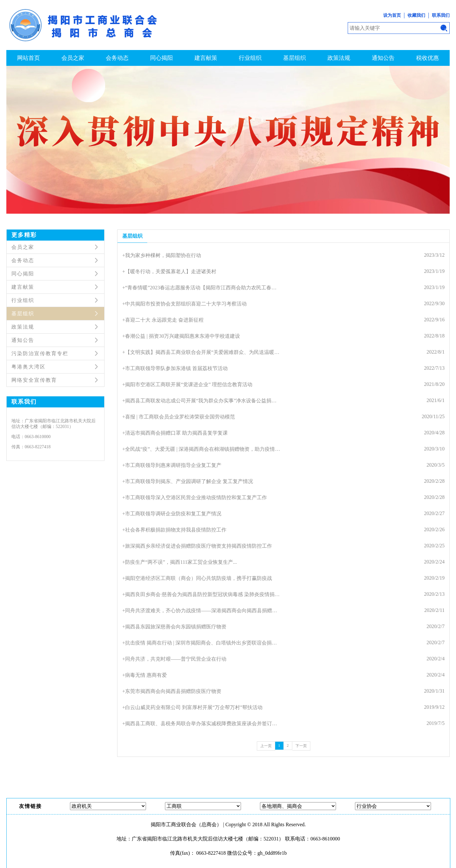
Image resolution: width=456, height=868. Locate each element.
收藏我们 (416, 15)
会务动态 (117, 58)
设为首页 (392, 15)
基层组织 (294, 58)
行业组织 (250, 58)
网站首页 (28, 58)
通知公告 (383, 58)
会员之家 (73, 58)
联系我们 (441, 15)
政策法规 (339, 58)
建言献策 (206, 58)
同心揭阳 (161, 58)
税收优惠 (427, 58)
